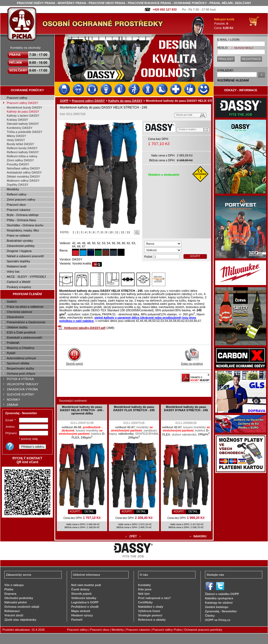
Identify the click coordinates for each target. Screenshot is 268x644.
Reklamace (12, 611)
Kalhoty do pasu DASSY (23, 112)
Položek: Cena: (224, 24)
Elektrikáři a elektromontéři (24, 338)
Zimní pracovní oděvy (21, 200)
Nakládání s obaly (151, 607)
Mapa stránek (81, 611)
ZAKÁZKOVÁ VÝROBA (22, 389)
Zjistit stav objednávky (20, 620)
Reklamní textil (17, 266)
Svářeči (12, 302)
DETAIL (89, 511)
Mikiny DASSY (17, 136)
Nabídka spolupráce (219, 598)
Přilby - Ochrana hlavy (21, 220)
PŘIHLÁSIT (226, 59)
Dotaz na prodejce (192, 362)
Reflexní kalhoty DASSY (23, 152)
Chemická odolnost (19, 312)
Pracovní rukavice (19, 210)
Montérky (13, 189)
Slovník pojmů (75, 362)
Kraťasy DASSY (17, 120)
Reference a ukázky (152, 620)
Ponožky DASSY (18, 164)
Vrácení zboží (14, 615)
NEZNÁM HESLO (244, 48)
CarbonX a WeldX (19, 282)
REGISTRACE (251, 59)
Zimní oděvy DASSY (20, 160)
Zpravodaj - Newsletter (221, 611)
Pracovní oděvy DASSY (22, 103)
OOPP (64, 101)
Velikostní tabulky (84, 598)
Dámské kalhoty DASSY (23, 124)
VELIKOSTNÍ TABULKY (23, 384)
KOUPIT (195, 256)
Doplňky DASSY (18, 185)
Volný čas (13, 272)
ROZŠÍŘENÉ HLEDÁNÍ (233, 80)
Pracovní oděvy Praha (167, 630)
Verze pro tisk (184, 115)
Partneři (77, 620)
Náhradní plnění (16, 602)
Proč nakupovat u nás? (154, 598)
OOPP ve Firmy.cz (218, 620)
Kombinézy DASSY (20, 128)
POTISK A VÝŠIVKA (20, 379)
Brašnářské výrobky (20, 241)
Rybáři (11, 353)
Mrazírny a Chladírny (21, 348)
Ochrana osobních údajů (22, 607)
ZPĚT (133, 536)
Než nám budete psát (86, 585)
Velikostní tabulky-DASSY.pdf (85, 328)
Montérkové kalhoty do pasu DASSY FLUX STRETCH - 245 (134, 408)
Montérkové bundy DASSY (24, 107)
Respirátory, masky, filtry (23, 230)
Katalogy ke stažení (219, 603)
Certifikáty (145, 602)
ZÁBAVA (12, 405)
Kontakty (144, 585)
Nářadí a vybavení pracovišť (25, 256)
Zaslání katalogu (217, 607)
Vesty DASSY (16, 140)
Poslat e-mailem (187, 129)
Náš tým (144, 594)
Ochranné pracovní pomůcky (203, 630)
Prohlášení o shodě (85, 607)
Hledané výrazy (82, 615)
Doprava (10, 594)
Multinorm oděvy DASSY (23, 181)
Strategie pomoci (150, 615)
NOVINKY (14, 400)
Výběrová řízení (149, 611)
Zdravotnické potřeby (21, 246)
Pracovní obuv (16, 205)
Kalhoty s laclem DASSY (23, 116)
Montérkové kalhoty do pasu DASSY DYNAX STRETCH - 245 (186, 408)
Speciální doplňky (18, 261)
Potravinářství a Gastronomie (26, 322)
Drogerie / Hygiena (19, 251)
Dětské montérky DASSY (23, 176)
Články (210, 616)
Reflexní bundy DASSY (22, 148)
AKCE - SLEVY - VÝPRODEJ (26, 277)
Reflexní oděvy (17, 194)
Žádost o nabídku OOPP (222, 594)
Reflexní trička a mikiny (22, 156)
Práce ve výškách (18, 236)
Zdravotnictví (15, 317)
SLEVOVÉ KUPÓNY (20, 394)
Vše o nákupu (14, 585)
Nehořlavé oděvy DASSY (23, 168)
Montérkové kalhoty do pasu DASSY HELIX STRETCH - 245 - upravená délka (82, 410)
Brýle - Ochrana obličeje (23, 215)
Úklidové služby (17, 327)
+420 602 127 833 (164, 9)
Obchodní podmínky (19, 598)
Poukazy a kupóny (19, 287)
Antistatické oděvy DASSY (24, 172)
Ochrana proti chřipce (21, 374)
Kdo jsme (145, 589)
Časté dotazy (80, 589)
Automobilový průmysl (21, 358)
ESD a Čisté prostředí (21, 332)
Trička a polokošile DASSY (24, 132)
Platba (9, 589)
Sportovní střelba (18, 363)
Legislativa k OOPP (85, 602)
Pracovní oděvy (17, 98)
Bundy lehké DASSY (20, 144)
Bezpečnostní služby (20, 368)
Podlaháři (13, 343)
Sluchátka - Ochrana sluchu (25, 225)
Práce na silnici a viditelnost (25, 307)
